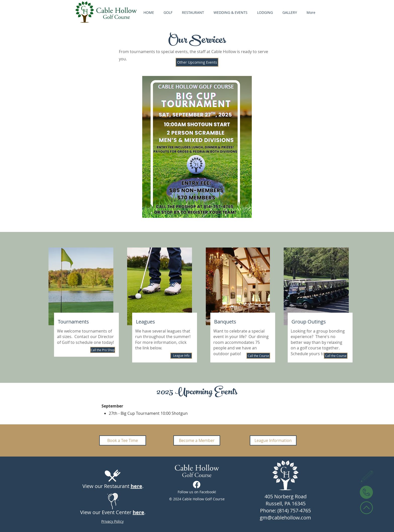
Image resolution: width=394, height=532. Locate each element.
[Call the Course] (258, 356)
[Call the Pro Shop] (103, 350)
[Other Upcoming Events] (197, 62)
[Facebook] (197, 485)
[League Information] (273, 440)
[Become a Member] (197, 440)
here (136, 486)
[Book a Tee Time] (123, 440)
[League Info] (181, 356)
